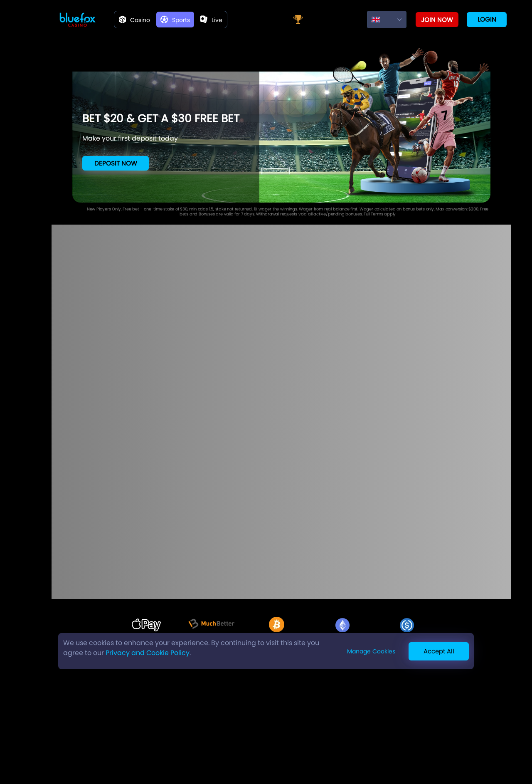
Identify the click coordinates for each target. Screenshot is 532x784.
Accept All (439, 651)
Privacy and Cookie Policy (148, 653)
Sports (175, 20)
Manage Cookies (371, 651)
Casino (134, 20)
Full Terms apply (380, 214)
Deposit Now (116, 163)
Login (487, 19)
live (211, 20)
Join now (437, 20)
